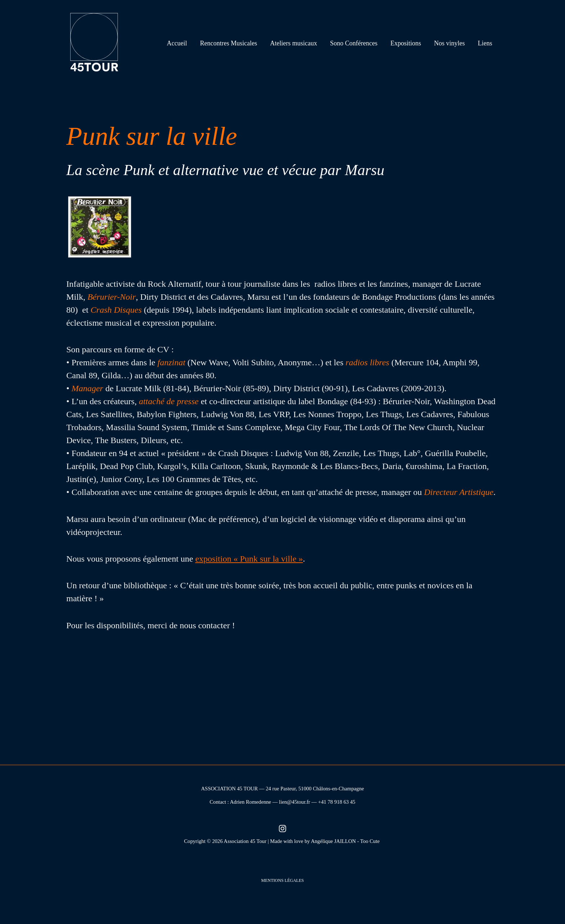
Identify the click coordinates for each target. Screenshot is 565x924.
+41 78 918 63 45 (337, 802)
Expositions (406, 43)
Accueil (177, 43)
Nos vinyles (450, 43)
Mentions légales (282, 880)
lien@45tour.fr (294, 802)
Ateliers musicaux (294, 43)
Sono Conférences (354, 43)
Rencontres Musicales (228, 43)
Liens (485, 43)
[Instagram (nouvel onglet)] (282, 828)
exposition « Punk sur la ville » (249, 559)
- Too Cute (369, 841)
